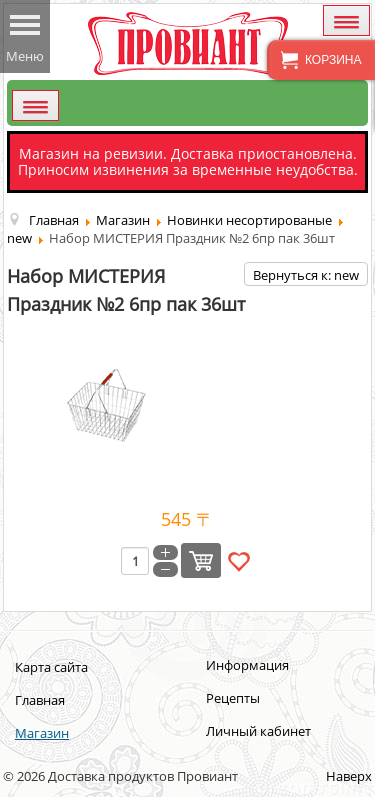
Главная (40, 700)
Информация (247, 665)
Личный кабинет (258, 731)
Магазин (42, 733)
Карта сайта (51, 667)
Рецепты (233, 698)
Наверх (349, 776)
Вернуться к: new (306, 275)
